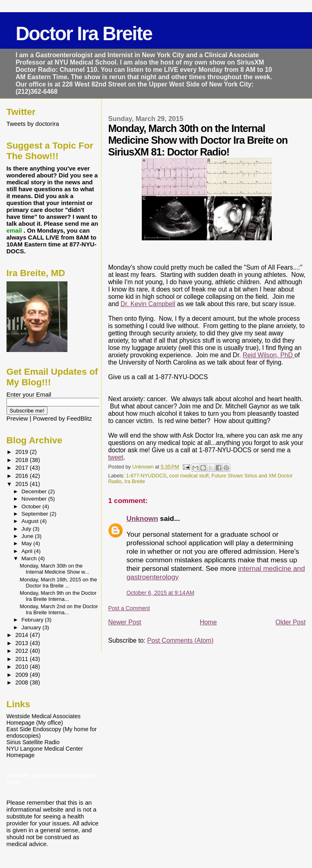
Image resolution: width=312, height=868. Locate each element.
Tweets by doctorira (33, 124)
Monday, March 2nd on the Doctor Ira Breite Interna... (59, 609)
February (33, 620)
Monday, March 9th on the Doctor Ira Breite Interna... (58, 596)
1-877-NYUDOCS (146, 476)
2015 (23, 484)
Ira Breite (135, 482)
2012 (23, 651)
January (32, 627)
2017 (23, 468)
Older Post (290, 622)
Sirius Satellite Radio (33, 742)
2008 (23, 682)
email (15, 230)
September (36, 514)
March (30, 558)
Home (208, 622)
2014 (23, 635)
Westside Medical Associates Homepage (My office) (44, 719)
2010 (23, 667)
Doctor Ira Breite (84, 33)
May (27, 543)
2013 (23, 643)
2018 (23, 460)
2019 (23, 452)
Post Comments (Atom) (180, 640)
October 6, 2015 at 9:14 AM (160, 593)
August (31, 521)
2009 (23, 675)
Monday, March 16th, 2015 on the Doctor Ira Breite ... (58, 583)
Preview (17, 418)
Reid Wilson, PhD (269, 355)
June (28, 536)
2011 (23, 659)
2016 (23, 476)
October (32, 506)
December (35, 491)
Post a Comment (129, 608)
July (27, 529)
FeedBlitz (79, 418)
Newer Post (125, 622)
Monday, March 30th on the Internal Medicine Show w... (55, 569)
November (35, 499)
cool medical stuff (189, 476)
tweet (116, 457)
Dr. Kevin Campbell (148, 304)
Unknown (142, 518)
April (28, 551)
